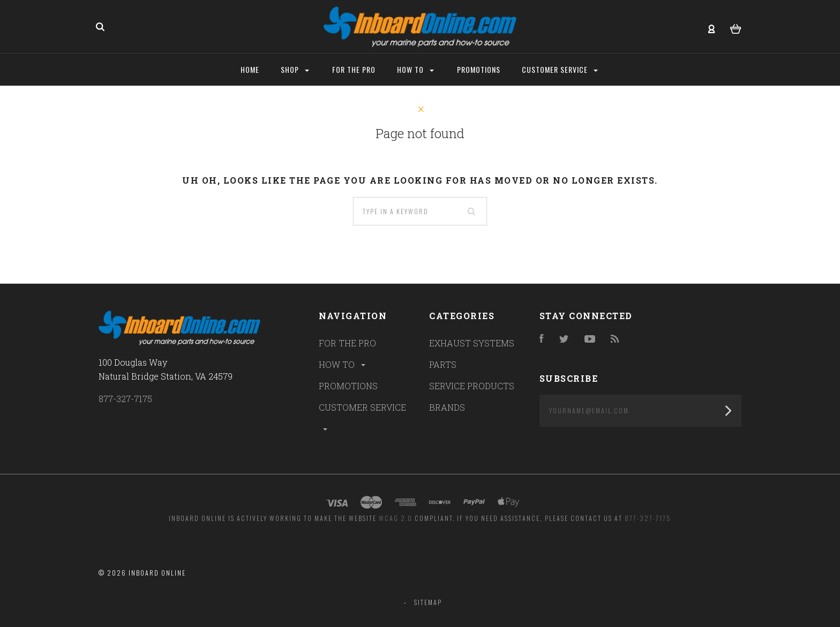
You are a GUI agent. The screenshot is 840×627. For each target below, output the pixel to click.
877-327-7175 (125, 399)
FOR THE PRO (347, 343)
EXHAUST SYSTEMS (472, 343)
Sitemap (428, 602)
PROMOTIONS (348, 386)
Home (250, 69)
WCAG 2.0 (396, 518)
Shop (295, 69)
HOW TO (343, 364)
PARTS (443, 364)
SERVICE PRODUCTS (472, 386)
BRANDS (447, 407)
